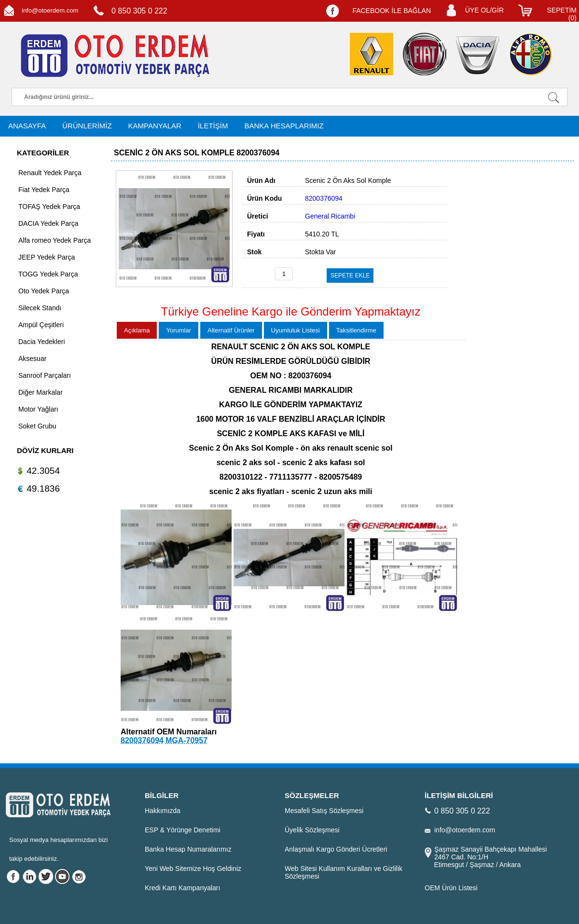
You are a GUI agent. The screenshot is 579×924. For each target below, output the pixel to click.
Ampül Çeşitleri (41, 325)
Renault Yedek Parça (50, 173)
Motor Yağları (38, 409)
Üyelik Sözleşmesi (312, 830)
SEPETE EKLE (350, 276)
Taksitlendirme (356, 330)
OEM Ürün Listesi (451, 888)
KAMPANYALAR (155, 126)
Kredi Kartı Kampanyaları (182, 888)
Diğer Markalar (41, 392)
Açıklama (137, 330)
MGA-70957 (186, 740)
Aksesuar (32, 359)
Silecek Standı (40, 308)
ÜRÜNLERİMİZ (87, 126)
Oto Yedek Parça (44, 291)
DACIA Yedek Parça (48, 223)
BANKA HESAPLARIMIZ (284, 126)
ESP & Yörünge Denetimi (183, 830)
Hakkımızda (163, 811)
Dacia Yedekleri (42, 342)
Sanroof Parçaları (45, 375)
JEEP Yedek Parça (47, 257)
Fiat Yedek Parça (44, 190)
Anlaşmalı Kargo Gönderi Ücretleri (336, 849)
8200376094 (142, 740)
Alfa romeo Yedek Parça (55, 240)
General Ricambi (330, 216)
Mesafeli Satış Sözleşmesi (324, 811)
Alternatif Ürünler (231, 330)
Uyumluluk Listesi (296, 330)
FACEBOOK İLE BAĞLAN (392, 11)
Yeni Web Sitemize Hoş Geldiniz (193, 869)
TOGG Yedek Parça (48, 274)
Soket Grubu (37, 426)
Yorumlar (179, 330)
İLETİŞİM (213, 126)
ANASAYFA (27, 126)
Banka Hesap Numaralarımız (188, 849)
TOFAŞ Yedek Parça (49, 207)
